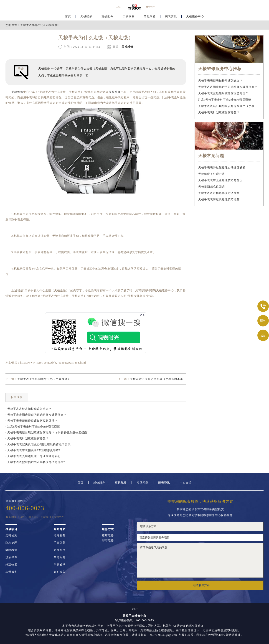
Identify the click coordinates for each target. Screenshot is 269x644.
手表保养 (60, 543)
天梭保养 (129, 17)
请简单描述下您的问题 (200, 560)
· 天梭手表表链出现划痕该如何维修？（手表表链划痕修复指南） (48, 433)
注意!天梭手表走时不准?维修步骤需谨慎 (225, 100)
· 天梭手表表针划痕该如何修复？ (27, 438)
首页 (68, 17)
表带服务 (11, 572)
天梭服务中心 (195, 17)
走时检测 (11, 535)
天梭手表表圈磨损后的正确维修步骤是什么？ (228, 87)
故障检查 (11, 550)
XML (135, 609)
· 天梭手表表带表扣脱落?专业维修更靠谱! (33, 450)
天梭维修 (86, 17)
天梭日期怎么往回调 (212, 187)
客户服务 (60, 572)
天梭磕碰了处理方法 (212, 174)
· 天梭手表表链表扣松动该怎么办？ (29, 409)
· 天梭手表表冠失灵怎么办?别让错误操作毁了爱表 (38, 444)
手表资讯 (60, 565)
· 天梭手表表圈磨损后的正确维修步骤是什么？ (36, 415)
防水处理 (11, 543)
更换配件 (107, 17)
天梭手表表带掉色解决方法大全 (219, 193)
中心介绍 (186, 483)
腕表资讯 (171, 17)
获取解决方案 (201, 585)
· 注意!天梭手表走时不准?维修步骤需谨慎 (33, 427)
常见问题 (150, 17)
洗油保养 (11, 557)
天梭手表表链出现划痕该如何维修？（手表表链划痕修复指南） (229, 106)
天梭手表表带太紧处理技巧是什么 (220, 180)
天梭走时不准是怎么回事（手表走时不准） (158, 379)
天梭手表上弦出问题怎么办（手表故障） (44, 379)
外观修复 (11, 565)
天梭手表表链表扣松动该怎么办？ (220, 81)
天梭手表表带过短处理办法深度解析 (222, 168)
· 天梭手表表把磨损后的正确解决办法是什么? (35, 462)
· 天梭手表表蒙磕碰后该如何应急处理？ (32, 421)
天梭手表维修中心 (32, 25)
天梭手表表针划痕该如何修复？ (219, 112)
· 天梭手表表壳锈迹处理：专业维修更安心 (33, 456)
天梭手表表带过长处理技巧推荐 (219, 199)
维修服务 (99, 483)
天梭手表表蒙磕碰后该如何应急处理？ (223, 93)
